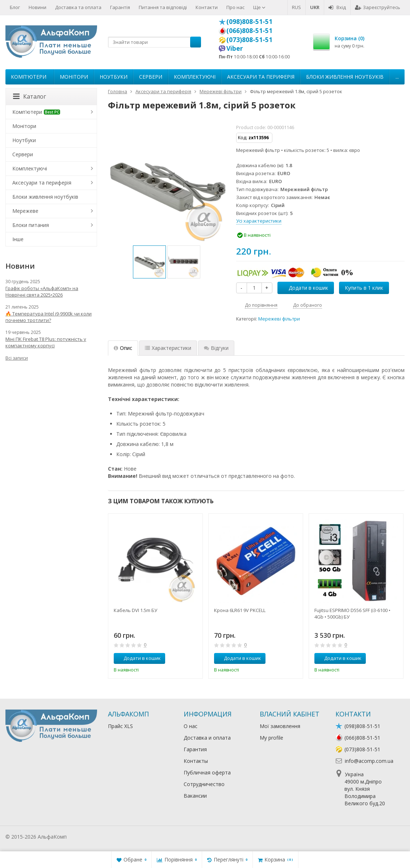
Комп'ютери (29, 77)
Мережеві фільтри (279, 319)
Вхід (337, 7)
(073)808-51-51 (249, 40)
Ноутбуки (114, 77)
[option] (149, 262)
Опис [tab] (123, 348)
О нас (191, 726)
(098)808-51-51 (249, 21)
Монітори (74, 77)
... (397, 77)
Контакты (196, 761)
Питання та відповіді (163, 7)
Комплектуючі (195, 77)
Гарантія (120, 7)
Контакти (207, 7)
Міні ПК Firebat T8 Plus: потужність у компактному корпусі (46, 342)
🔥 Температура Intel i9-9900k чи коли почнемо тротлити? (49, 317)
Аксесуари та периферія (261, 77)
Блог (15, 7)
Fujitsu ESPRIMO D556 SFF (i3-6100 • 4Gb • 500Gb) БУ (352, 613)
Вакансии (195, 796)
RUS (296, 7)
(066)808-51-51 (249, 30)
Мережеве (25, 211)
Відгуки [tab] (216, 348)
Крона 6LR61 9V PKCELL (240, 610)
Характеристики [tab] (168, 348)
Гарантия (195, 749)
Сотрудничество (204, 784)
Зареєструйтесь (378, 7)
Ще (259, 7)
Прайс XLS (120, 726)
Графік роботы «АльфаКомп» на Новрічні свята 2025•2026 (42, 292)
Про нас (235, 7)
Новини (37, 7)
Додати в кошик (304, 288)
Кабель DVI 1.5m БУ (135, 610)
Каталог (30, 96)
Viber (235, 48)
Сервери (151, 77)
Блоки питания (31, 225)
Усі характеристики (259, 221)
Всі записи (17, 358)
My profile (271, 738)
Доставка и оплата (207, 738)
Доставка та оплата (78, 7)
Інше (18, 239)
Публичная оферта (207, 772)
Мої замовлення (280, 726)
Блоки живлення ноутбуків (345, 77)
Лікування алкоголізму (96, 837)
